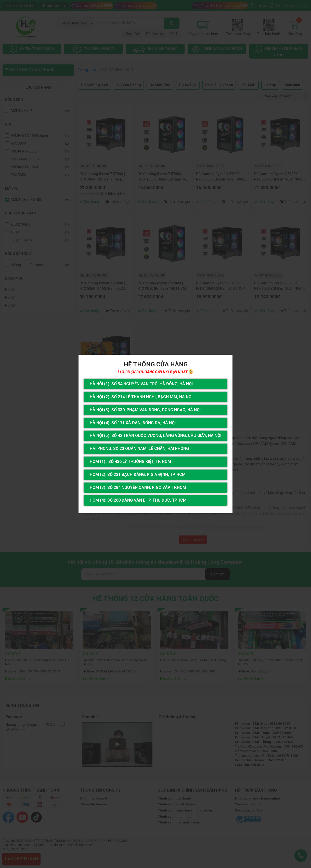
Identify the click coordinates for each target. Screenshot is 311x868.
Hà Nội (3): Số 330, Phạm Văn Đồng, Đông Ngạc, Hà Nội (145, 410)
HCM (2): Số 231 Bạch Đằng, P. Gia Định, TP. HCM (138, 474)
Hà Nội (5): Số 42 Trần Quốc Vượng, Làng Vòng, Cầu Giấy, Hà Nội (155, 436)
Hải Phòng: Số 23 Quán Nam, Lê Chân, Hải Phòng (139, 449)
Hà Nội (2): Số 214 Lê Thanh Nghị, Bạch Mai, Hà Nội (141, 397)
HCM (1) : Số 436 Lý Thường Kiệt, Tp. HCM (130, 461)
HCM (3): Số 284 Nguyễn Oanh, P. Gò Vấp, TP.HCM (138, 487)
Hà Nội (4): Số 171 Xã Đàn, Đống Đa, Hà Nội (133, 423)
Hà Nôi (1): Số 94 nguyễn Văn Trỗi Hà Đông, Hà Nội (141, 384)
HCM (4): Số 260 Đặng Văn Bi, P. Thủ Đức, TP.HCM (138, 500)
